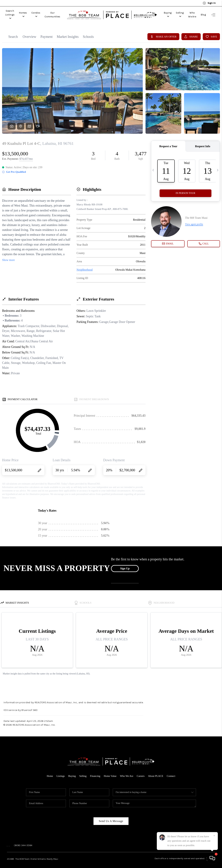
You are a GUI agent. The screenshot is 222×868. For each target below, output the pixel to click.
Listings (60, 772)
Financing (95, 772)
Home (49, 772)
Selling (173, 13)
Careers (141, 772)
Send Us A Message (111, 817)
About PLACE (156, 772)
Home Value (110, 772)
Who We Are (189, 13)
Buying (158, 13)
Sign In (209, 3)
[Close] (214, 836)
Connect (172, 772)
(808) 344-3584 (23, 842)
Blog (203, 13)
